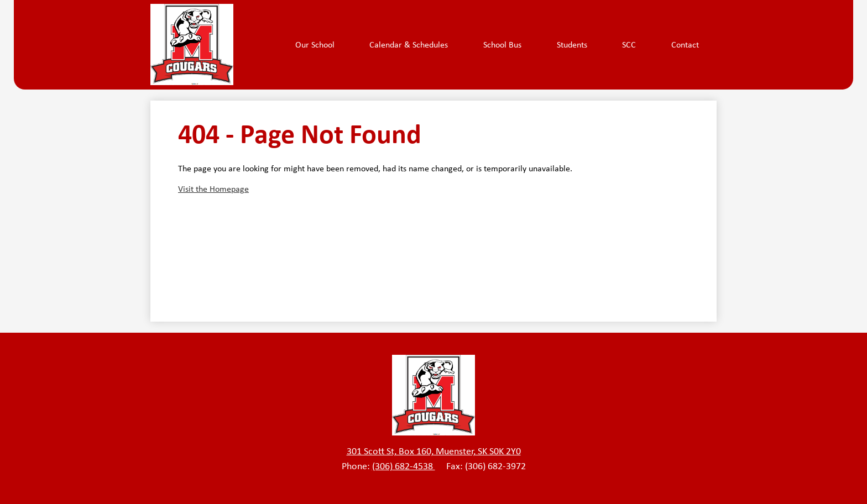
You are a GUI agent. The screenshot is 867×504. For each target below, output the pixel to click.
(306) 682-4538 (404, 466)
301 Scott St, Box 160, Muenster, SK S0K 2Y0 (434, 451)
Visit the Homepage (213, 189)
